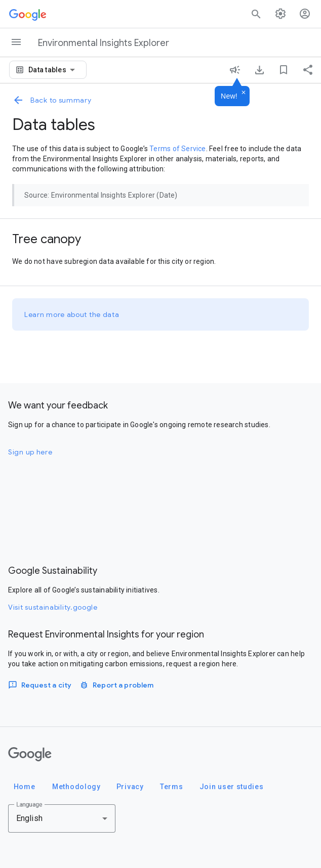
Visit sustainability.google (53, 607)
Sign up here (30, 452)
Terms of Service (177, 149)
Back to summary (52, 100)
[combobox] (53, 70)
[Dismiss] (244, 93)
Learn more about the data (72, 314)
